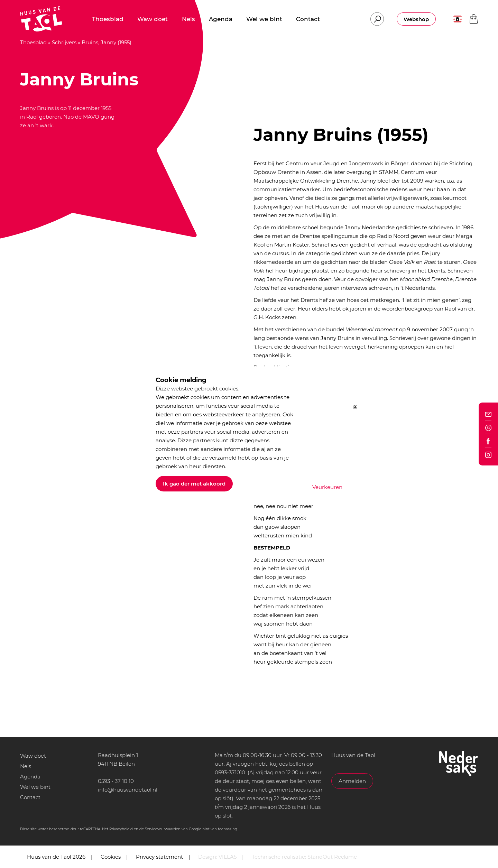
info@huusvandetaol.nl (128, 790)
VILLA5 (228, 857)
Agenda (30, 777)
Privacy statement (159, 857)
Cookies (111, 857)
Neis (26, 766)
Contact (30, 797)
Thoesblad (33, 42)
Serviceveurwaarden (163, 829)
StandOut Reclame (332, 857)
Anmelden (352, 781)
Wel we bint (35, 787)
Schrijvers (64, 42)
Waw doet (33, 756)
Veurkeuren (327, 487)
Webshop (416, 19)
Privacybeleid (121, 829)
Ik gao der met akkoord (194, 484)
